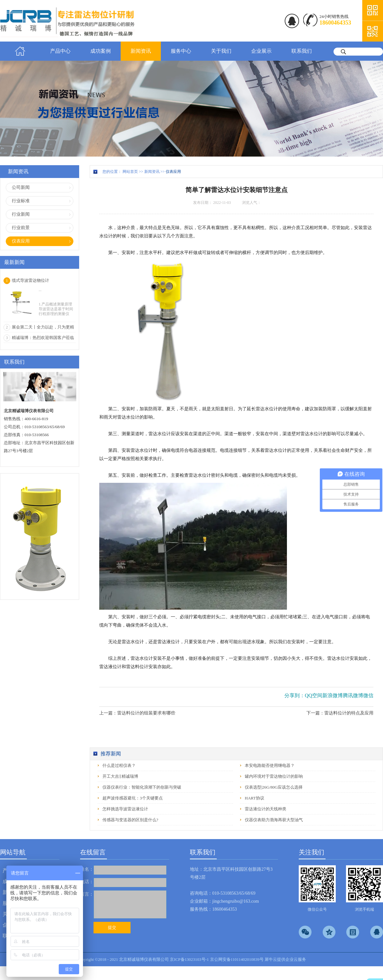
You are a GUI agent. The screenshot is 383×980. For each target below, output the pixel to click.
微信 (368, 695)
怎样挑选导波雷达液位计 (125, 809)
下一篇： (340, 713)
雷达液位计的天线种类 (266, 809)
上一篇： (137, 713)
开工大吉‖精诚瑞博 (120, 776)
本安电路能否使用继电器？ (270, 765)
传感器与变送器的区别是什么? (130, 820)
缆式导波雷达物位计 (30, 280)
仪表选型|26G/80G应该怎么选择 (274, 787)
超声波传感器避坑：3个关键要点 (133, 798)
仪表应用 (173, 172)
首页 (20, 51)
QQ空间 (314, 695)
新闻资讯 (152, 172)
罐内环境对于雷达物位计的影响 (274, 776)
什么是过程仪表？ (119, 765)
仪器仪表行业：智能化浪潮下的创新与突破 (142, 787)
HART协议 (255, 798)
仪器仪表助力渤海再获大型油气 (274, 820)
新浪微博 (333, 695)
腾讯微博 (353, 695)
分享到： (295, 695)
